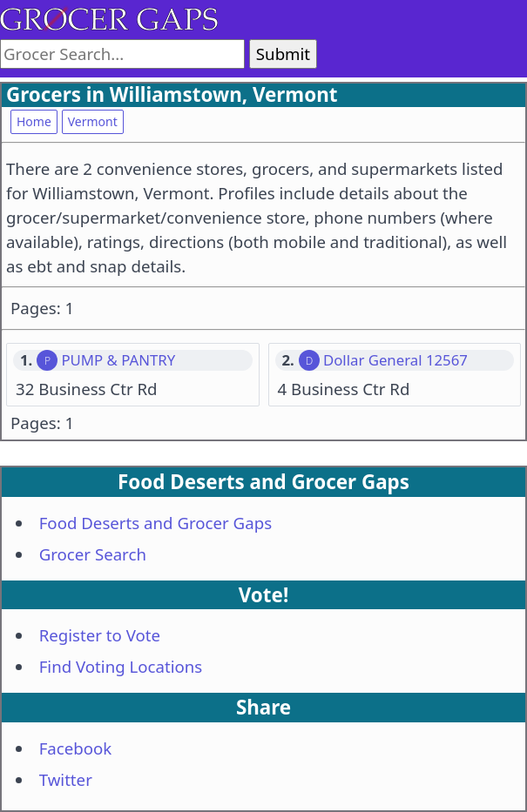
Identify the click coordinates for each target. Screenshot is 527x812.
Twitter (66, 779)
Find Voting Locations (121, 666)
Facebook (76, 748)
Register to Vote (100, 635)
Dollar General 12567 (395, 360)
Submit (283, 54)
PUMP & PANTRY (118, 360)
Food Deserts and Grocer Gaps (155, 523)
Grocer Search (93, 554)
